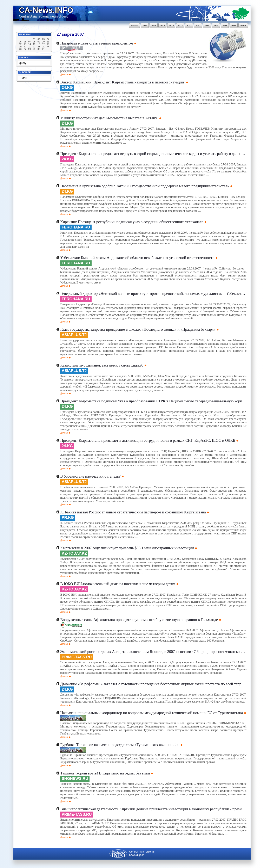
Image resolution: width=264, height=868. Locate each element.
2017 (145, 26)
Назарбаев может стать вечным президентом (97, 43)
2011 (198, 26)
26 (20, 49)
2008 (225, 26)
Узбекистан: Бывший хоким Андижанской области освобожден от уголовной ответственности (137, 258)
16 (39, 44)
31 (43, 49)
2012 (189, 26)
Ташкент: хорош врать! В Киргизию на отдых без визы (105, 773)
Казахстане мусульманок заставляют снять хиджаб (102, 365)
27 (25, 49)
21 (29, 47)
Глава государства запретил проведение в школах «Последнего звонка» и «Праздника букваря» (138, 329)
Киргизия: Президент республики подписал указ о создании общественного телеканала (132, 222)
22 (34, 47)
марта (68, 34)
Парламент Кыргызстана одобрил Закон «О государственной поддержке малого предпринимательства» (145, 186)
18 (48, 44)
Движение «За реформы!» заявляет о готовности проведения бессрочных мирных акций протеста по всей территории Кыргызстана (153, 684)
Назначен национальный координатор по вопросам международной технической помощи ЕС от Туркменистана (151, 713)
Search (24, 57)
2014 (171, 26)
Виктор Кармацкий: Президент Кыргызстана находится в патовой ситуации (123, 82)
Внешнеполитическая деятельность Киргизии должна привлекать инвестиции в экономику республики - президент (153, 809)
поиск (243, 26)
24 (43, 47)
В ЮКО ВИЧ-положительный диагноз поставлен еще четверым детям (118, 584)
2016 (154, 26)
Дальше (64, 74)
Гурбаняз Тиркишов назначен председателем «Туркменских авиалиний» (120, 745)
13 (25, 44)
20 (25, 47)
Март (22, 34)
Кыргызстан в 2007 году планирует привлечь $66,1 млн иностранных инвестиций (127, 548)
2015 (163, 26)
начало (134, 26)
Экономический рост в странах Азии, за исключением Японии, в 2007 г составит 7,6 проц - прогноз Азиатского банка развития (153, 652)
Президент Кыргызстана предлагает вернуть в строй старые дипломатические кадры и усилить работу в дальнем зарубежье (153, 154)
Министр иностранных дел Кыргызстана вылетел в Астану (109, 118)
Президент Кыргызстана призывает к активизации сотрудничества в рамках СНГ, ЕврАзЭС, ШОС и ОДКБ (148, 440)
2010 (207, 26)
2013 (180, 26)
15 (34, 44)
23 (39, 47)
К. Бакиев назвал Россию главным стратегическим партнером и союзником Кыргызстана (133, 512)
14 (29, 44)
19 (20, 47)
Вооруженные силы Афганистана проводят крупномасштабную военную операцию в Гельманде (139, 620)
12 (20, 44)
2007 (233, 26)
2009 (216, 26)
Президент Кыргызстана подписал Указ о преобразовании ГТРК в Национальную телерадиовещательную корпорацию (153, 401)
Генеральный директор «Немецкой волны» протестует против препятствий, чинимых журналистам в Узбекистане (153, 293)
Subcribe (25, 72)
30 (39, 49)
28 (29, 49)
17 (43, 44)
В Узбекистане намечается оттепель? (90, 476)
